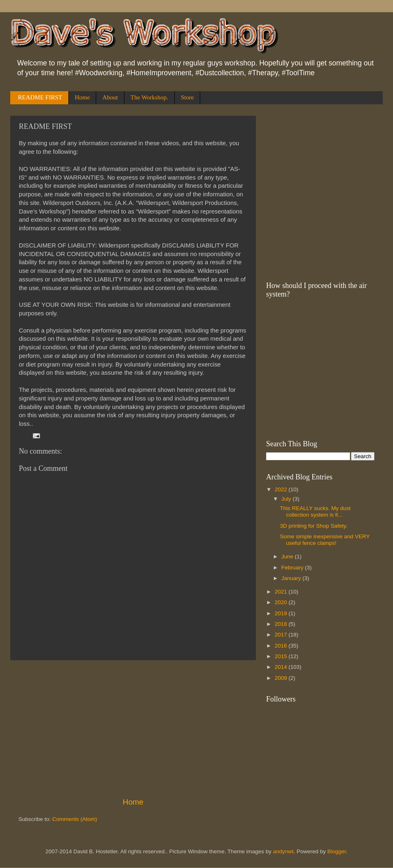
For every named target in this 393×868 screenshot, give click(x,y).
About (110, 97)
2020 (282, 602)
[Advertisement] (133, 729)
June (288, 557)
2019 (282, 613)
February (293, 568)
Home (82, 97)
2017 (282, 635)
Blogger (337, 851)
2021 (282, 592)
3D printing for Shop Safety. (314, 526)
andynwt (283, 851)
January (292, 578)
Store (187, 97)
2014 (282, 667)
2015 (282, 656)
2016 (282, 646)
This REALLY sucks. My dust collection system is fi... (315, 512)
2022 (282, 489)
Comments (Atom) (75, 819)
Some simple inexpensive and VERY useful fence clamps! (325, 540)
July (287, 499)
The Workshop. (149, 97)
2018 (282, 624)
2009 (282, 678)
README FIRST (40, 97)
